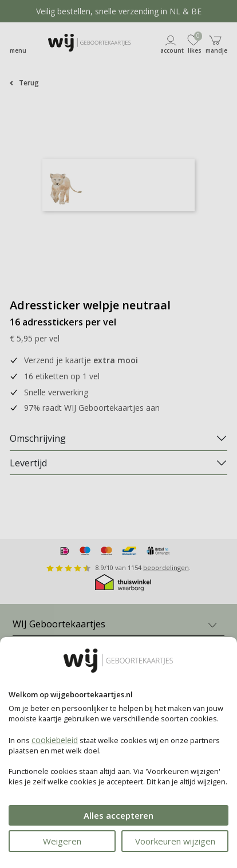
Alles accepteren (118, 815)
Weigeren (62, 841)
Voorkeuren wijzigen (175, 841)
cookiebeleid (55, 740)
